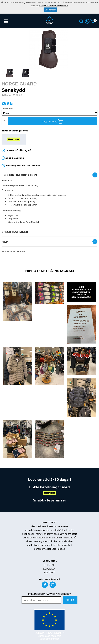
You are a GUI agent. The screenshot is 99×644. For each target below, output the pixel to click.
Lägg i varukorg (53, 122)
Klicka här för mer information (54, 6)
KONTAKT (49, 572)
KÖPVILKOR (50, 569)
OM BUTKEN (49, 565)
